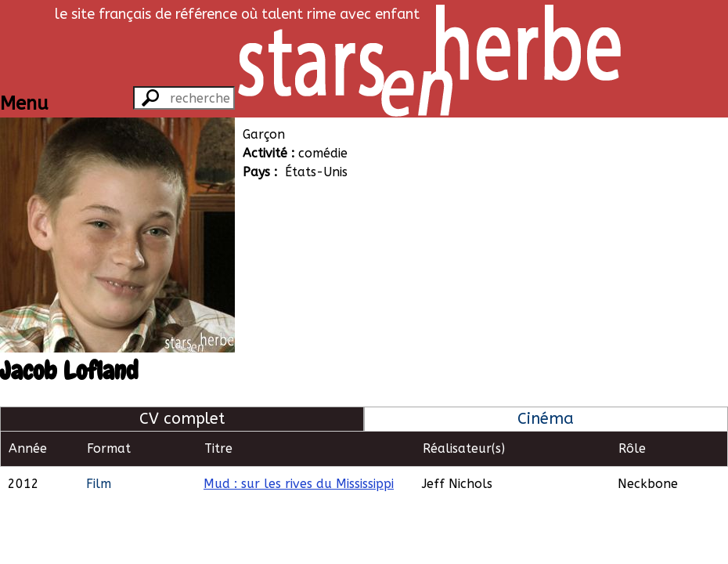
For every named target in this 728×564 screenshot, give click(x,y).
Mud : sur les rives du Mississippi (299, 484)
